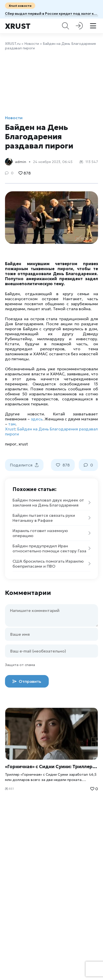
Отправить (27, 681)
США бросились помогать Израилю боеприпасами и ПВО (51, 564)
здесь (37, 419)
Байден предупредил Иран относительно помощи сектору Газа (51, 548)
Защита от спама (20, 665)
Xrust (18, 26)
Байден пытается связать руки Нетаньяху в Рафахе (51, 518)
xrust (23, 444)
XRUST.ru (13, 44)
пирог (11, 444)
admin (21, 162)
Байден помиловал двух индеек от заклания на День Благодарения (51, 503)
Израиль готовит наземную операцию (51, 533)
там (12, 424)
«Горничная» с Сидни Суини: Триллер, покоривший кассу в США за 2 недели (51, 767)
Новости (32, 44)
